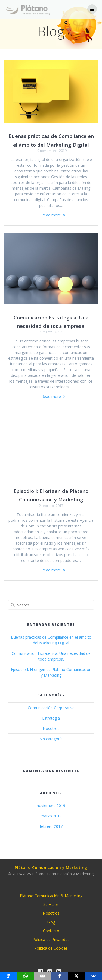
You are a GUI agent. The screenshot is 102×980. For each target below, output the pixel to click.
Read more (51, 215)
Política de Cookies (51, 948)
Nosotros (51, 728)
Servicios (51, 904)
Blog (51, 922)
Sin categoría (51, 739)
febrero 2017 (51, 826)
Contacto (51, 931)
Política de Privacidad (51, 939)
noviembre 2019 (51, 806)
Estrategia (51, 718)
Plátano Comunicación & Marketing (51, 896)
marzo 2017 (51, 816)
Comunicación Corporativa (51, 708)
